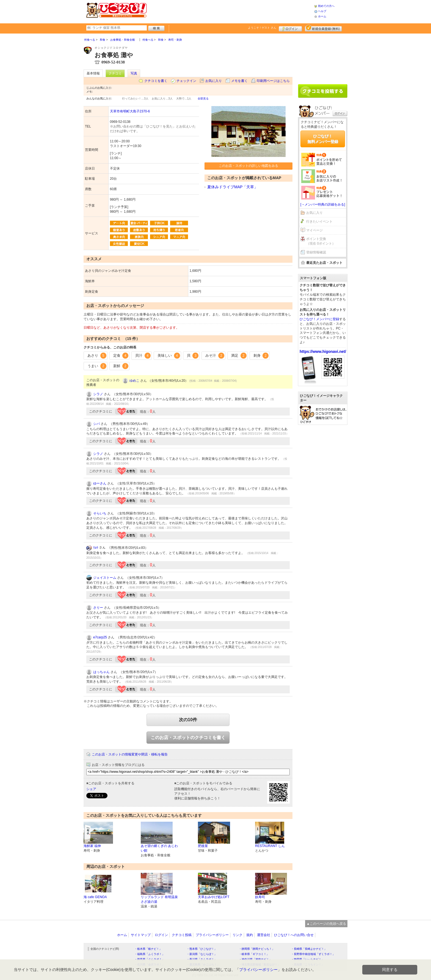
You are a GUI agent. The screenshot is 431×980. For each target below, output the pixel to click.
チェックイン (186, 81)
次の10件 (188, 720)
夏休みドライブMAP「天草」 (233, 187)
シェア (91, 789)
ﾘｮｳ (96, 548)
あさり (97, 356)
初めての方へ (326, 6)
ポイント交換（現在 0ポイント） (321, 241)
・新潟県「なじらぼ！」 (202, 954)
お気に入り (214, 81)
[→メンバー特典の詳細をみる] (323, 204)
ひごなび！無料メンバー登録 (323, 139)
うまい (97, 366)
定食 (121, 356)
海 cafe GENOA (95, 897)
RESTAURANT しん (270, 846)
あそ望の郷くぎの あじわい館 (159, 848)
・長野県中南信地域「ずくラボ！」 (313, 954)
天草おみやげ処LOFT (214, 897)
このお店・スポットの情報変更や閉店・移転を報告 (130, 754)
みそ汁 (215, 356)
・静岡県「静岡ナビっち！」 (257, 949)
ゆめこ (134, 381)
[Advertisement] (230, 11)
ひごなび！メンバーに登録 (319, 319)
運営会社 (264, 935)
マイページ (314, 230)
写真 (134, 73)
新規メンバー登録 (323, 28)
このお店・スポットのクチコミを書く (188, 737)
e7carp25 (100, 637)
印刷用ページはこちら (273, 81)
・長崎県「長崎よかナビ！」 (309, 949)
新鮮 (121, 366)
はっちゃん (101, 672)
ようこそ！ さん (262, 28)
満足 (239, 356)
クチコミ (115, 73)
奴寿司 (260, 897)
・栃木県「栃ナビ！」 (148, 949)
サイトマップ (141, 935)
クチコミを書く (156, 81)
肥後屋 (203, 846)
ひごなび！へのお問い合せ (294, 935)
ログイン (290, 28)
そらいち (100, 513)
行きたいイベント (319, 222)
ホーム (322, 16)
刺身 (261, 356)
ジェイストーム (105, 578)
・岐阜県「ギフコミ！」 (254, 954)
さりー (98, 608)
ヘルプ (322, 11)
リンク (237, 935)
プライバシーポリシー (212, 935)
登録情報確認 (316, 252)
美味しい (169, 356)
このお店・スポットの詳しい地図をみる (248, 166)
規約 (250, 935)
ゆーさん (100, 483)
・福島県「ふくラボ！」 (150, 954)
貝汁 (143, 356)
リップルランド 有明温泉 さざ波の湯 (159, 899)
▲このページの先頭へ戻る (326, 924)
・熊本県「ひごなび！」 (202, 949)
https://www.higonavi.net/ (323, 351)
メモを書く (239, 81)
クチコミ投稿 (182, 935)
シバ (96, 424)
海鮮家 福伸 (92, 846)
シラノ (98, 394)
